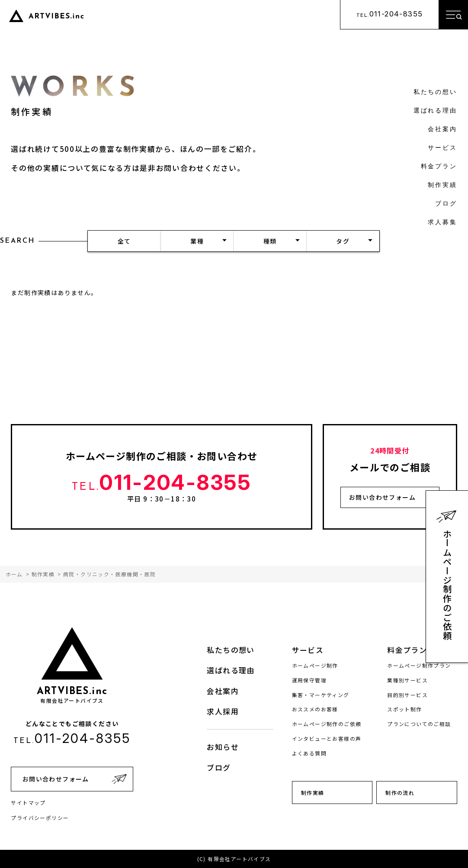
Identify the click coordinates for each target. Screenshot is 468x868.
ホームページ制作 (315, 665)
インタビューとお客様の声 (327, 738)
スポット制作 (404, 709)
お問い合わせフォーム (382, 497)
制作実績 (442, 185)
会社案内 (442, 130)
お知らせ (223, 747)
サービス (442, 148)
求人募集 (442, 223)
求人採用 (223, 711)
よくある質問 (309, 753)
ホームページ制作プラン (419, 665)
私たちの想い (435, 92)
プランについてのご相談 (419, 724)
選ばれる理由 (435, 111)
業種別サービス (407, 680)
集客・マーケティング (321, 695)
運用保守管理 (309, 680)
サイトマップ (28, 802)
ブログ (446, 204)
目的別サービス (407, 695)
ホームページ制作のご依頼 (447, 585)
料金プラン (439, 167)
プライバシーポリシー (40, 818)
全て (124, 241)
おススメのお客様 (315, 709)
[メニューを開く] (453, 15)
